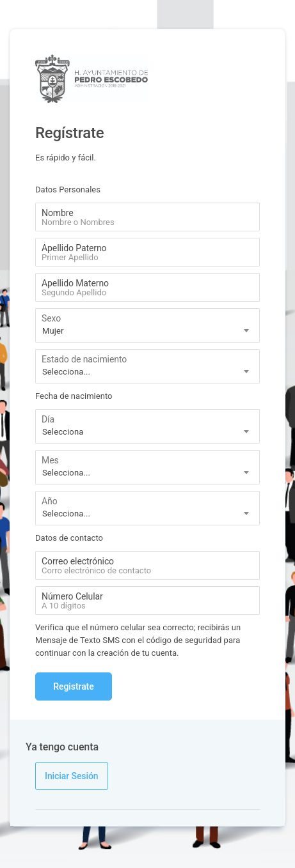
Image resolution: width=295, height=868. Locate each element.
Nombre (58, 213)
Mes (50, 460)
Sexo (51, 318)
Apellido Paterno (74, 248)
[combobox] (147, 325)
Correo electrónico (78, 561)
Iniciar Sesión (72, 776)
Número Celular (72, 596)
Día (48, 419)
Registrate (73, 686)
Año (50, 501)
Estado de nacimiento (84, 359)
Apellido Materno (75, 283)
